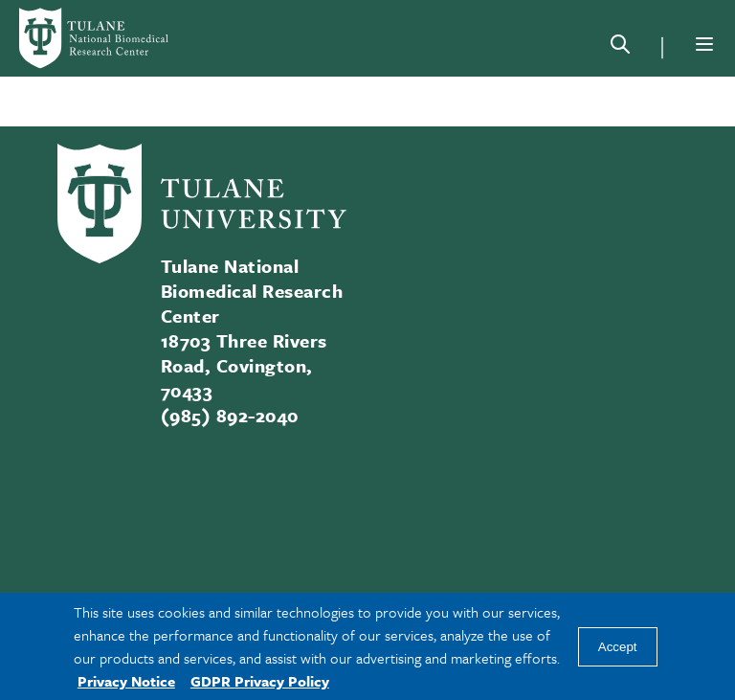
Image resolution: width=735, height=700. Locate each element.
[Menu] (704, 44)
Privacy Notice (126, 681)
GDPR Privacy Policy (260, 681)
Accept (618, 647)
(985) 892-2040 (230, 415)
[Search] (620, 48)
